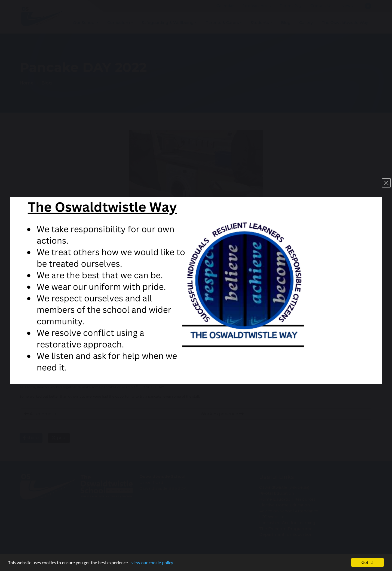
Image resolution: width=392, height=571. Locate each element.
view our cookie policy (152, 563)
